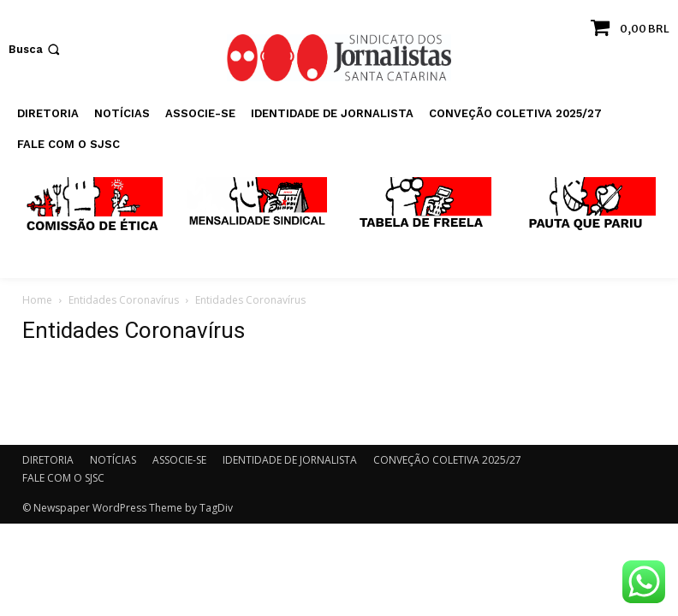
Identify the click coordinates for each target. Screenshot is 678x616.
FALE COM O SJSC (63, 478)
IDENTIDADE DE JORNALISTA (290, 460)
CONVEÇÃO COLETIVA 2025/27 (447, 460)
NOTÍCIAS (113, 460)
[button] (36, 49)
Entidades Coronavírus (124, 300)
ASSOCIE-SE (179, 460)
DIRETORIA (48, 460)
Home (37, 300)
